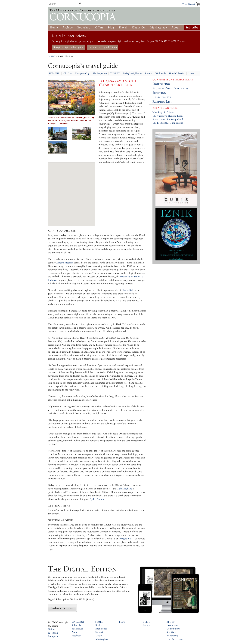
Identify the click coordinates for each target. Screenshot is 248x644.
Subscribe (192, 27)
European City (82, 73)
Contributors (173, 629)
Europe (149, 73)
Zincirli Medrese (65, 263)
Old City (68, 73)
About (176, 27)
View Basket (189, 4)
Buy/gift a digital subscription (68, 47)
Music (99, 636)
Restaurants (162, 97)
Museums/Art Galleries (170, 88)
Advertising (172, 636)
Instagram (53, 636)
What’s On (139, 27)
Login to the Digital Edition (103, 47)
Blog (111, 27)
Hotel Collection (177, 73)
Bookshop (84, 27)
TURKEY (115, 73)
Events (146, 625)
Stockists (76, 636)
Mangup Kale (126, 539)
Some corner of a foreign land (168, 119)
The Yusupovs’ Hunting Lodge (168, 116)
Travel (123, 27)
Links (191, 73)
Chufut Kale (128, 290)
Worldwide (161, 73)
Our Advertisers (175, 639)
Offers (99, 27)
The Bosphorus (100, 73)
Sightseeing (161, 84)
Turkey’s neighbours (132, 73)
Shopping (159, 93)
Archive (68, 27)
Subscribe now (62, 608)
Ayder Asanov (97, 499)
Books (98, 625)
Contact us (172, 625)
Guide (52, 56)
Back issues (77, 629)
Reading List (162, 101)
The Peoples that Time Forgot (168, 123)
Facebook (53, 633)
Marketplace (159, 27)
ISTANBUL (55, 73)
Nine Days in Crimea (163, 112)
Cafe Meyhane (124, 489)
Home (54, 27)
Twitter (52, 629)
